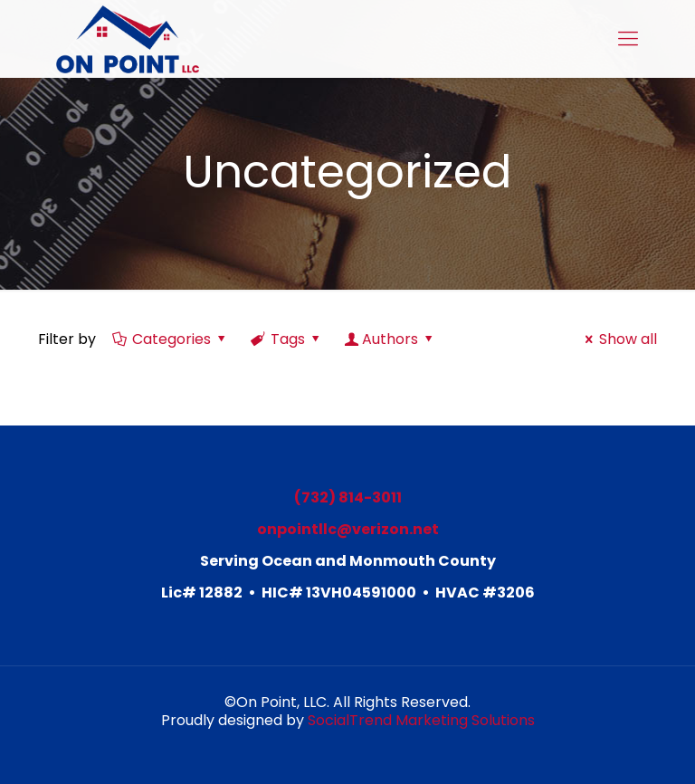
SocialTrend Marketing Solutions (421, 720)
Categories (171, 339)
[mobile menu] (628, 39)
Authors (390, 339)
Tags (287, 339)
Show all (618, 339)
